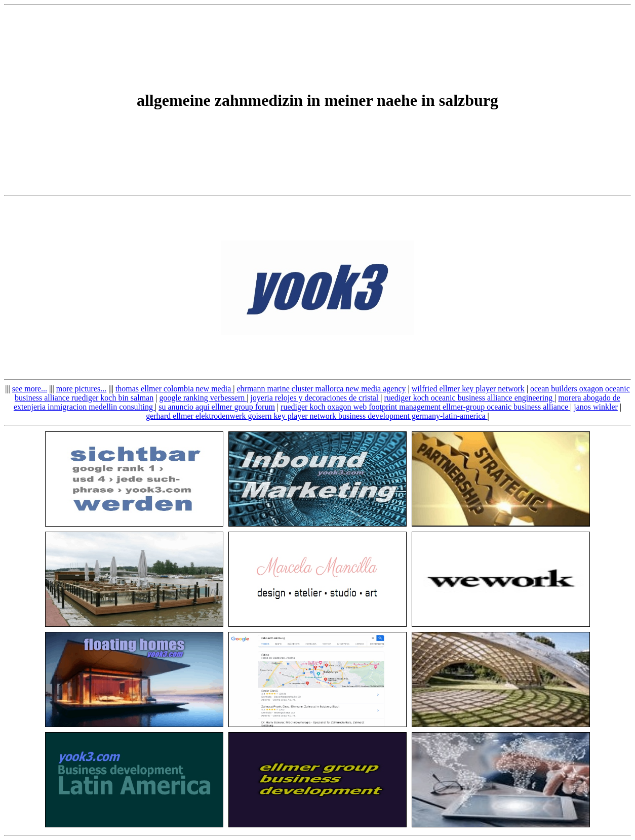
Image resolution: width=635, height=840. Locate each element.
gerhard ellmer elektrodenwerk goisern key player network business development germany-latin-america (316, 416)
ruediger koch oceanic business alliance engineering (469, 398)
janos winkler (596, 407)
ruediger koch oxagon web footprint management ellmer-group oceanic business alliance (425, 407)
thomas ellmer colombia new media (174, 389)
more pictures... (82, 389)
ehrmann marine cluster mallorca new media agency (321, 389)
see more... (30, 389)
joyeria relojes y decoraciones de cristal (315, 398)
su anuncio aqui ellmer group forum (217, 407)
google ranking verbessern (203, 398)
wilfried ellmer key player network (468, 389)
